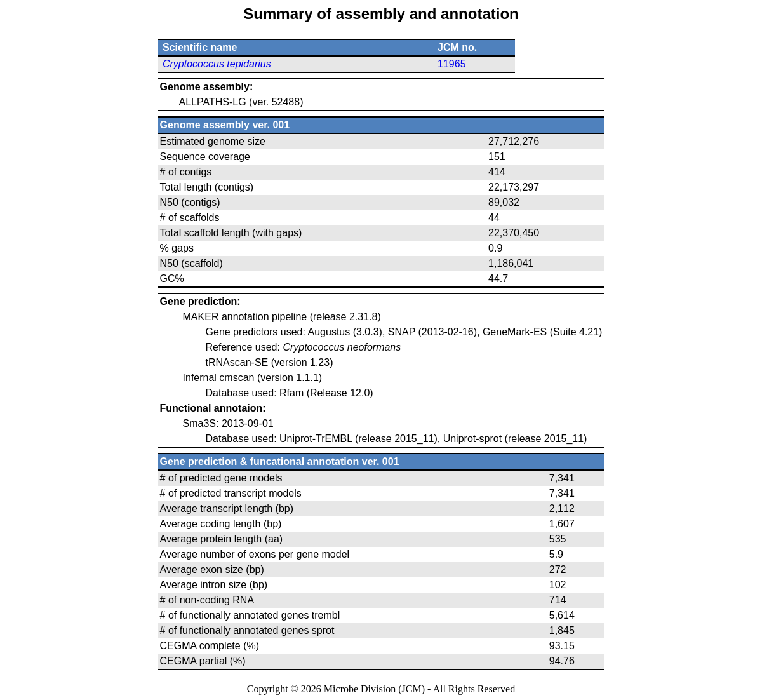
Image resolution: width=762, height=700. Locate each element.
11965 (452, 64)
